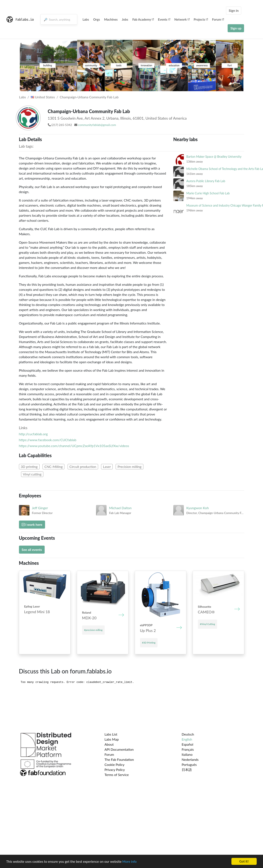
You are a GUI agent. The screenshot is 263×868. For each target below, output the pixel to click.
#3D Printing (149, 643)
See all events (32, 550)
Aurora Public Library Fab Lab (206, 181)
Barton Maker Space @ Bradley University (214, 157)
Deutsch (188, 734)
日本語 (187, 770)
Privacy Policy (115, 770)
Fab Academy (143, 19)
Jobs (125, 19)
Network (182, 19)
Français (188, 749)
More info (129, 862)
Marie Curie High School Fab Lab (208, 193)
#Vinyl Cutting (208, 624)
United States (43, 97)
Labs (86, 19)
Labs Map (112, 739)
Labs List (111, 734)
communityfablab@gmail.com (97, 125)
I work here (32, 524)
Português (189, 765)
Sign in (234, 10)
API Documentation (119, 749)
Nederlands (190, 759)
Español (188, 744)
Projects (201, 19)
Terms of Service (117, 775)
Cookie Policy (114, 765)
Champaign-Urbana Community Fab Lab (89, 97)
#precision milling (93, 630)
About (109, 744)
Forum (218, 19)
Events (164, 19)
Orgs (96, 19)
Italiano (187, 754)
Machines (111, 19)
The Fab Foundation (119, 759)
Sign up (236, 28)
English (187, 739)
